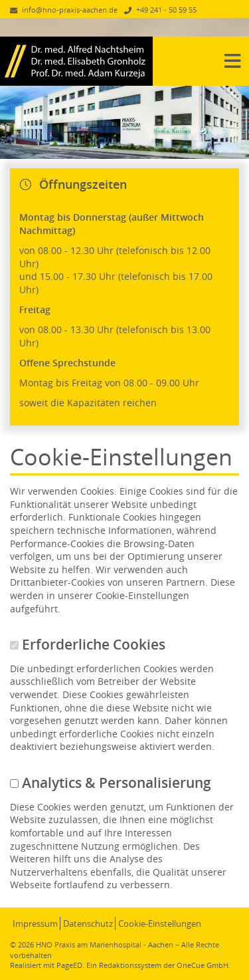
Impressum (35, 924)
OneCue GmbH (203, 965)
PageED (69, 965)
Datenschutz (88, 924)
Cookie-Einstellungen (160, 924)
